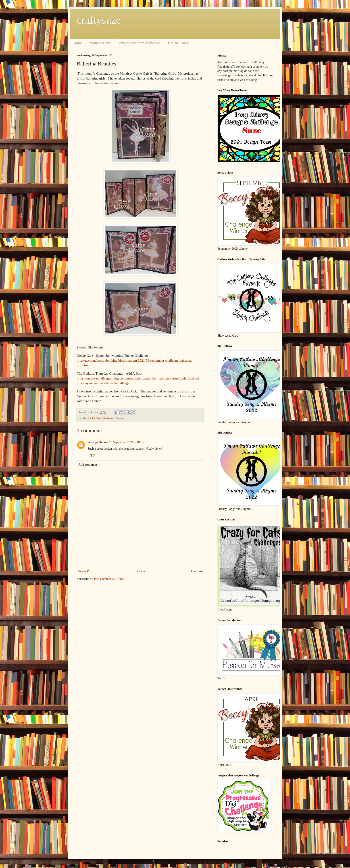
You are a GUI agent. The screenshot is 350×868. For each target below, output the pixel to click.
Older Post (196, 571)
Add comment (88, 465)
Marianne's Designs (113, 418)
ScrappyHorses (98, 442)
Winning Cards (101, 43)
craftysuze (99, 20)
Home (78, 43)
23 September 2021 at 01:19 (127, 442)
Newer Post (85, 571)
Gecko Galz (94, 418)
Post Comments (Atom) (109, 579)
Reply (91, 455)
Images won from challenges (140, 43)
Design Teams (178, 43)
